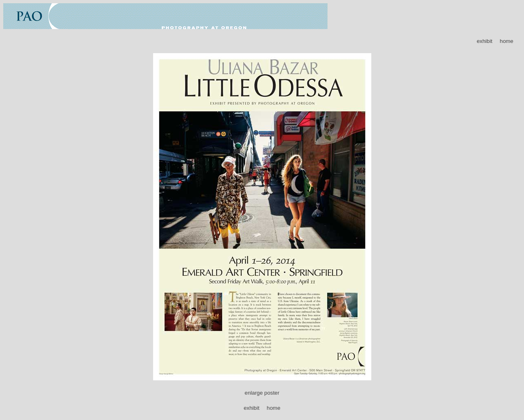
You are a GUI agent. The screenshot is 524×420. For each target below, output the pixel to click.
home (507, 41)
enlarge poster (262, 393)
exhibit (484, 41)
